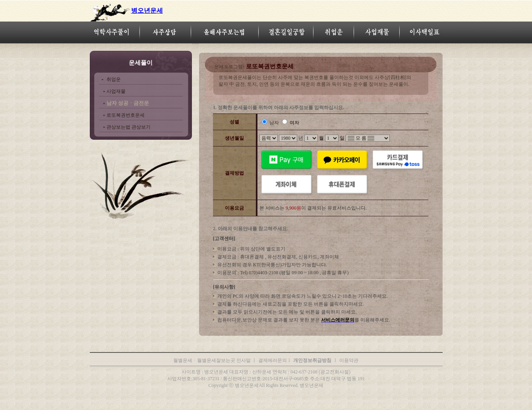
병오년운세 (147, 11)
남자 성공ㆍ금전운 (128, 103)
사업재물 (116, 91)
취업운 (114, 79)
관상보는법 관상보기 (129, 127)
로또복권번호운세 (126, 115)
